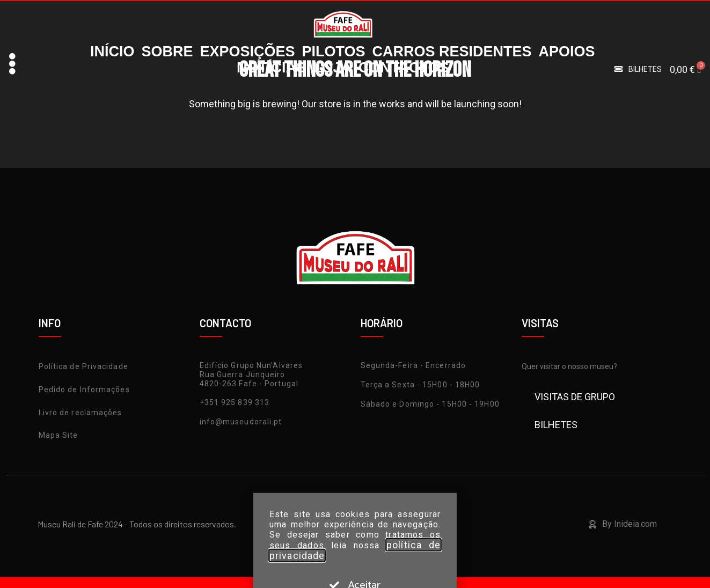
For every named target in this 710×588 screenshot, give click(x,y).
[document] (355, 294)
